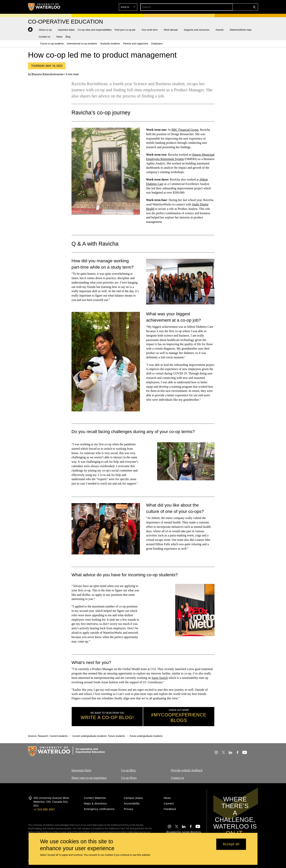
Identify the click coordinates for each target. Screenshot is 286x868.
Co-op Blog (128, 770)
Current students (59, 736)
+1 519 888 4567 (44, 809)
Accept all (231, 844)
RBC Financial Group (185, 130)
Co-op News (129, 778)
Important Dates (81, 770)
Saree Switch (160, 678)
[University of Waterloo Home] (44, 7)
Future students (117, 736)
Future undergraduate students (146, 736)
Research (43, 736)
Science (32, 736)
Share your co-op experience (89, 778)
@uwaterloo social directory (184, 832)
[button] (227, 7)
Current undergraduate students (89, 736)
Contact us (178, 778)
